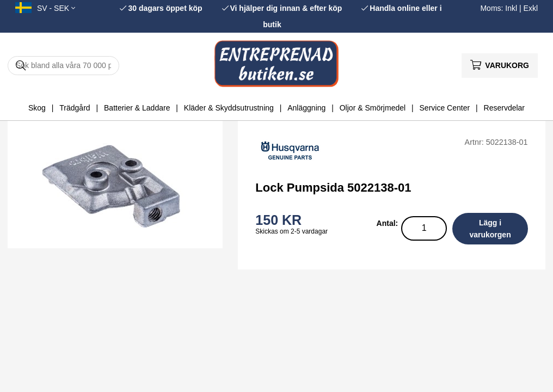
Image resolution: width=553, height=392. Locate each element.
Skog (37, 108)
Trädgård (75, 108)
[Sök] (63, 66)
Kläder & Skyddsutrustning (229, 108)
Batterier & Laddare (137, 108)
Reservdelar (504, 108)
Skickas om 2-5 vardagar (291, 231)
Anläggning (306, 108)
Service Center (445, 108)
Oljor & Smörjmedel (373, 108)
